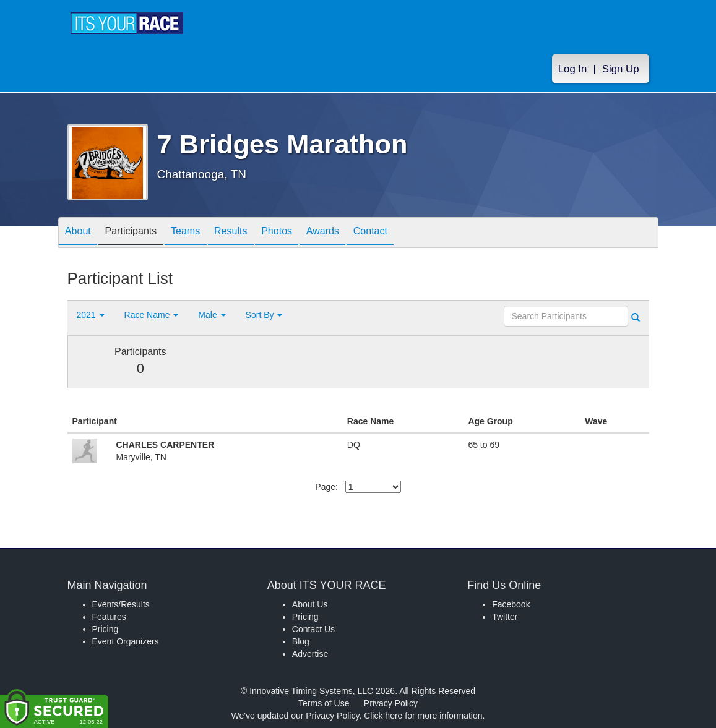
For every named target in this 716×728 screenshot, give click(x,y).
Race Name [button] (152, 315)
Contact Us (313, 629)
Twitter (505, 617)
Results (256, 233)
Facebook (511, 604)
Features (109, 617)
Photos (309, 233)
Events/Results (121, 604)
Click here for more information (423, 716)
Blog (301, 641)
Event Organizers (126, 641)
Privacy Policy (391, 703)
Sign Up (621, 69)
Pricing (106, 629)
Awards (363, 233)
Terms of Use (324, 703)
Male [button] (212, 315)
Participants (142, 233)
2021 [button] (91, 315)
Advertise (310, 654)
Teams (204, 233)
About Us (310, 604)
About (82, 233)
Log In (573, 69)
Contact (418, 233)
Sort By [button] (264, 315)
